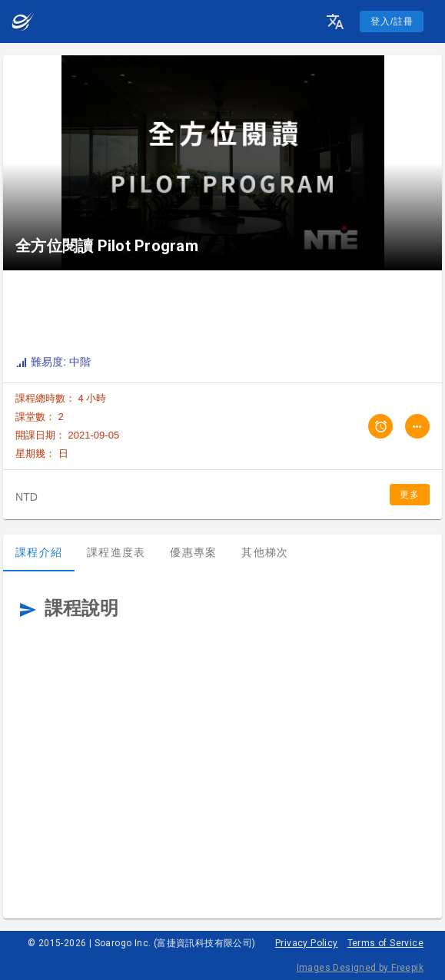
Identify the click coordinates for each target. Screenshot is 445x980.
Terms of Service (385, 943)
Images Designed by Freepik (360, 968)
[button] (335, 22)
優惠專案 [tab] (193, 552)
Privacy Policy (307, 943)
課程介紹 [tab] (39, 552)
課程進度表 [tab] (116, 552)
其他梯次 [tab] (265, 552)
